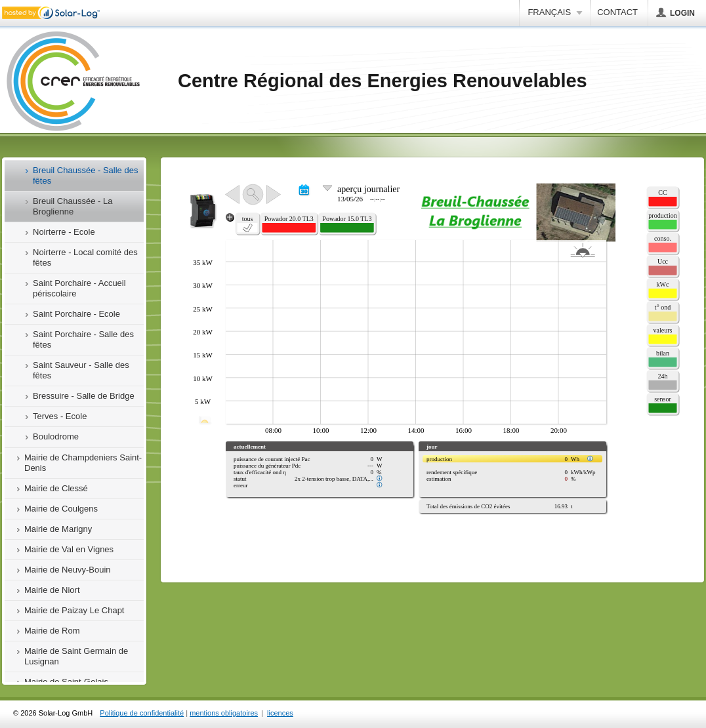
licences (280, 713)
